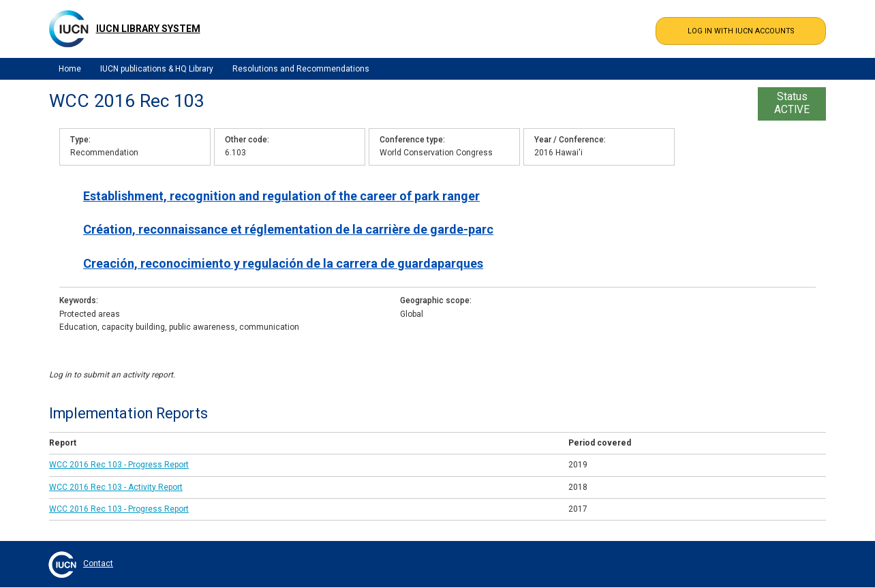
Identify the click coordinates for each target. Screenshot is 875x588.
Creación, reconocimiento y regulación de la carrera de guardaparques (283, 263)
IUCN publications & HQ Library (157, 69)
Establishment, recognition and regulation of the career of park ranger (281, 196)
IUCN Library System (148, 29)
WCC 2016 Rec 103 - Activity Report (116, 487)
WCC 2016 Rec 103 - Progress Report (119, 465)
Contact (98, 563)
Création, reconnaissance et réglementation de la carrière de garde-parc (288, 229)
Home (70, 69)
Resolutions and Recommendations (301, 69)
